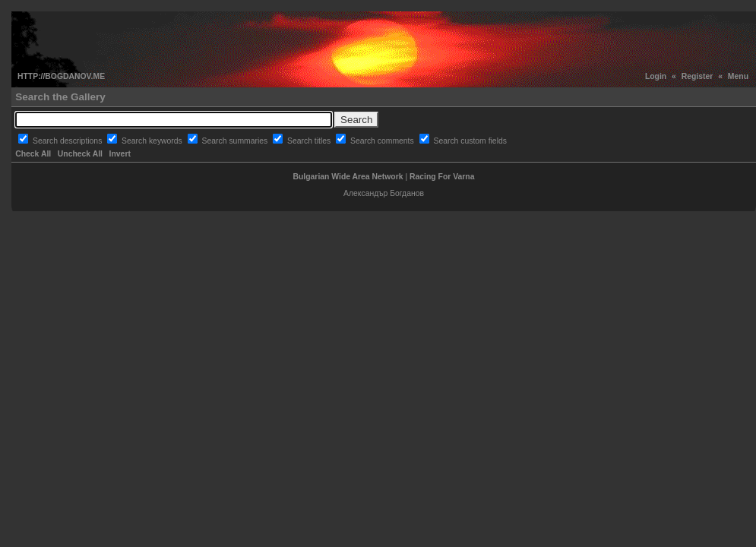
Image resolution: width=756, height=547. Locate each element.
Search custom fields (470, 141)
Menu (738, 76)
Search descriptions (68, 141)
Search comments (383, 141)
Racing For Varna (442, 177)
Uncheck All (80, 154)
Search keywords (153, 141)
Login (656, 76)
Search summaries (236, 141)
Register (697, 76)
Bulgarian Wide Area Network (348, 177)
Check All (33, 154)
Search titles (310, 141)
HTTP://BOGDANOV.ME (61, 76)
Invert (120, 154)
